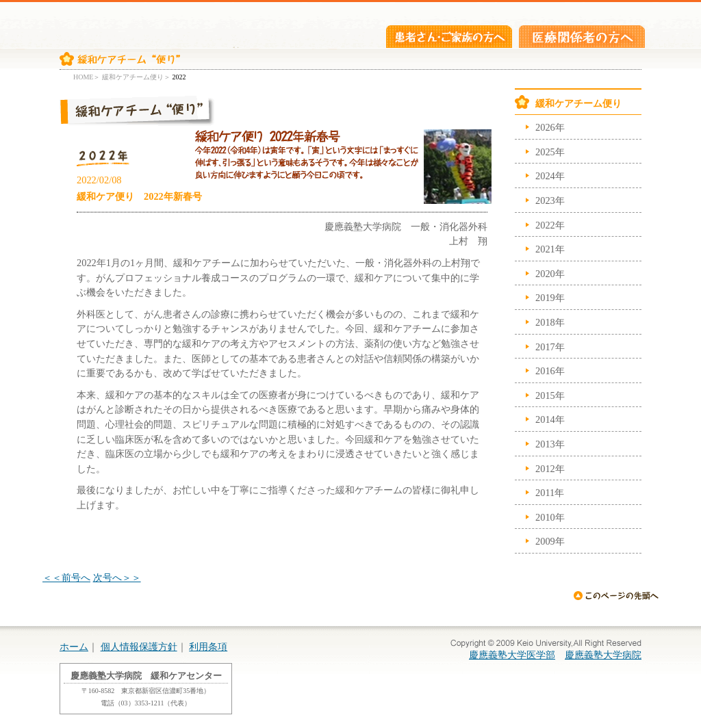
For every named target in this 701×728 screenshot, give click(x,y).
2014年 (550, 419)
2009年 (550, 541)
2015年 (550, 395)
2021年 (550, 249)
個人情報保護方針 (139, 647)
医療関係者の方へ (582, 37)
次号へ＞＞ (117, 577)
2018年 (550, 322)
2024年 (550, 176)
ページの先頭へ (616, 595)
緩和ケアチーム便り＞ (136, 77)
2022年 (550, 225)
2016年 (550, 371)
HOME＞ (87, 77)
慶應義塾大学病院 (603, 655)
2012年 (550, 469)
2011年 (550, 493)
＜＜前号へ (66, 577)
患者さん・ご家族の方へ (449, 37)
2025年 (550, 152)
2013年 (550, 444)
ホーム (74, 647)
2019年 (550, 298)
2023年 (550, 200)
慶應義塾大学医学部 (512, 655)
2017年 (550, 347)
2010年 (550, 517)
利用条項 (208, 647)
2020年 (550, 274)
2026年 (550, 127)
